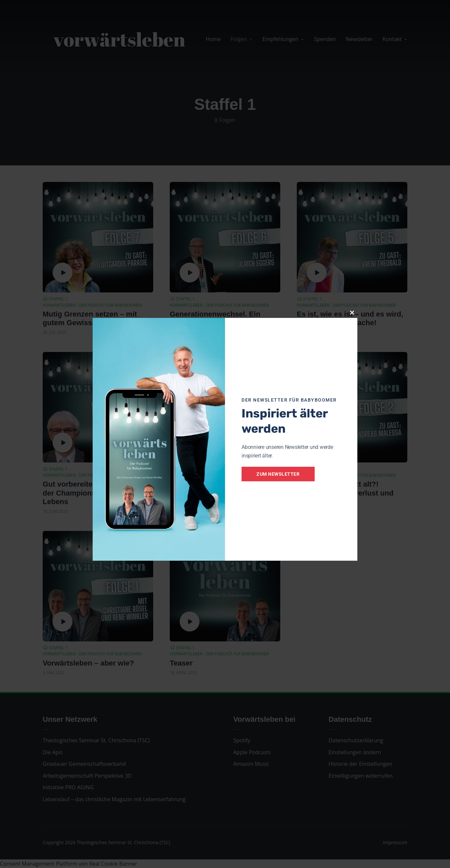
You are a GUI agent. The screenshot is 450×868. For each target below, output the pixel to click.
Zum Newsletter (279, 474)
